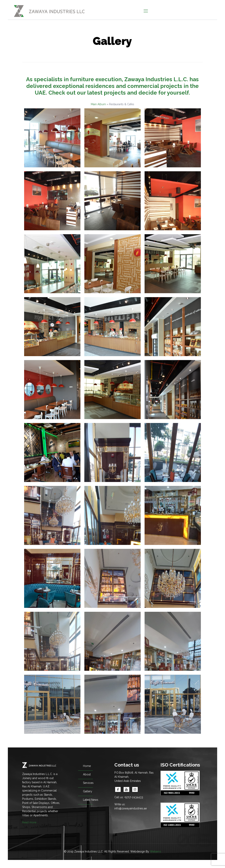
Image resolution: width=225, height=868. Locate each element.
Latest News (91, 800)
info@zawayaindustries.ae (131, 808)
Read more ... (31, 822)
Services (88, 783)
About (87, 774)
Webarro (155, 851)
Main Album (98, 104)
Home (87, 766)
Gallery (88, 791)
